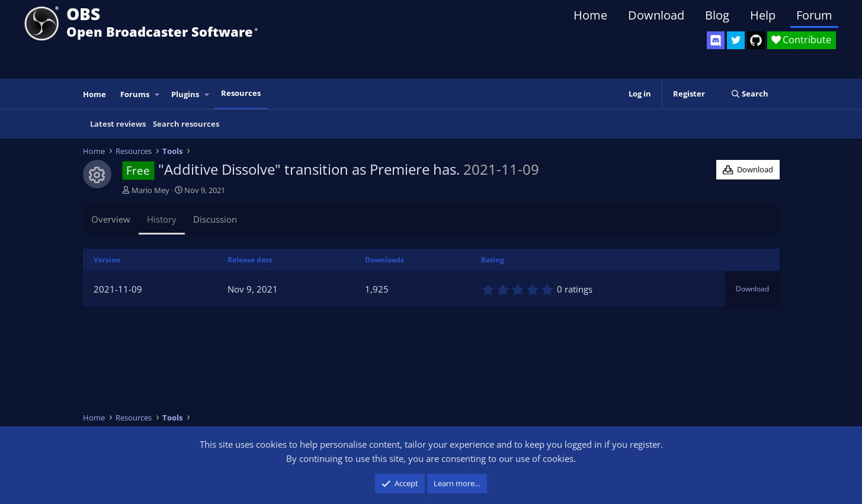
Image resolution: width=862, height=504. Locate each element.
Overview (111, 219)
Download (656, 15)
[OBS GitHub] (756, 40)
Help (763, 15)
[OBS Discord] (716, 40)
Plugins (185, 94)
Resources (241, 93)
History (162, 219)
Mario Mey (150, 190)
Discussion (215, 219)
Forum (814, 15)
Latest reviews (118, 124)
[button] (157, 94)
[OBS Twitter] (736, 40)
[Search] (750, 94)
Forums (135, 94)
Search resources (186, 124)
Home (590, 15)
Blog (717, 15)
